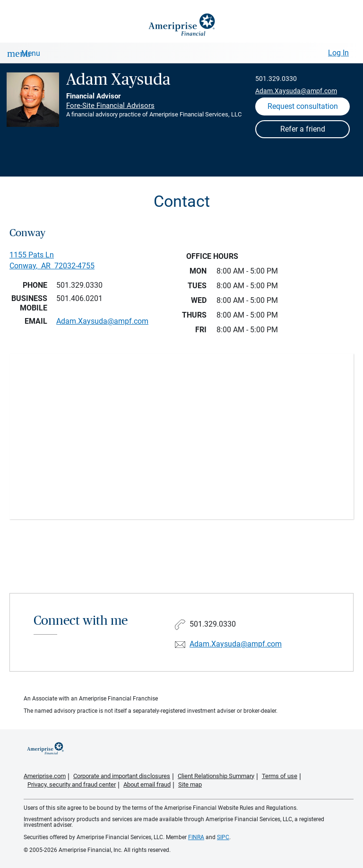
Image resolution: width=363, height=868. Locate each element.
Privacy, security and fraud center (72, 784)
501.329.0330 (276, 79)
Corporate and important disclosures (122, 776)
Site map (190, 784)
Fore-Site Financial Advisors (110, 106)
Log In (338, 53)
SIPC (223, 837)
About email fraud (147, 784)
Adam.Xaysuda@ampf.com (296, 91)
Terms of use (280, 776)
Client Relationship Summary (216, 776)
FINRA (196, 837)
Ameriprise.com (45, 776)
